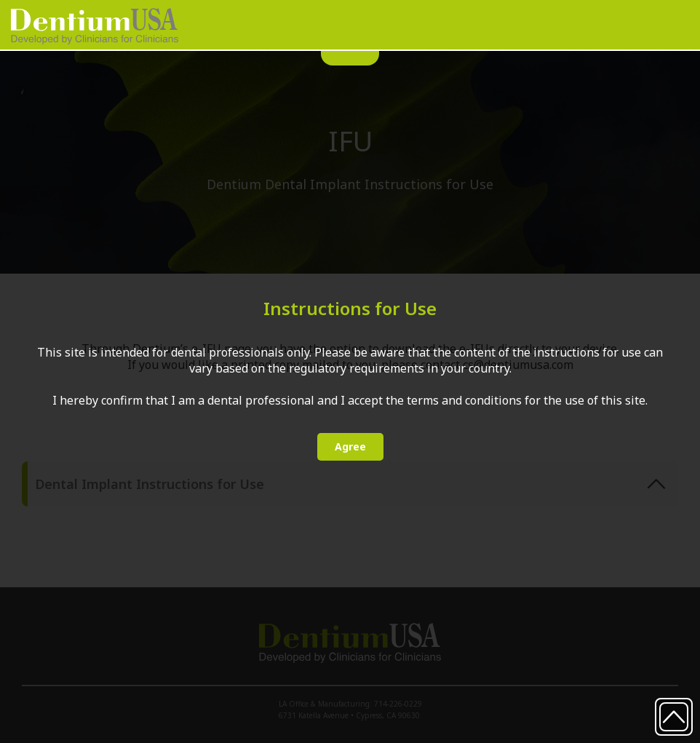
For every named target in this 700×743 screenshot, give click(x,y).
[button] (667, 24)
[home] (95, 26)
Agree (350, 446)
